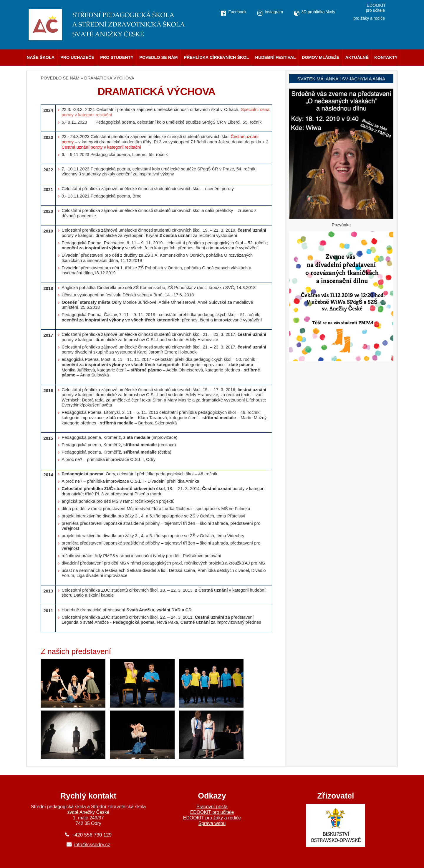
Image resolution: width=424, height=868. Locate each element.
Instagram (274, 12)
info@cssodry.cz (92, 845)
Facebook (237, 12)
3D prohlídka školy (318, 12)
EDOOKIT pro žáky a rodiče (212, 818)
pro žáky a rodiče (369, 18)
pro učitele (375, 10)
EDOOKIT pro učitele (212, 812)
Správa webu (212, 823)
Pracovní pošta (212, 807)
